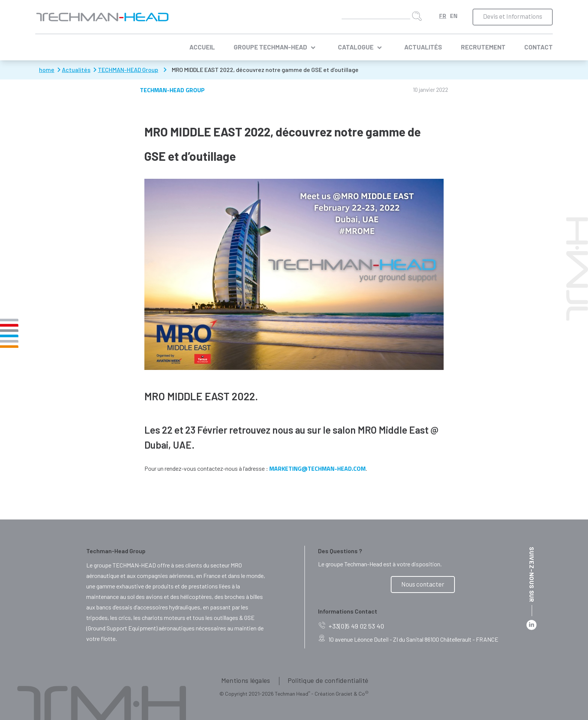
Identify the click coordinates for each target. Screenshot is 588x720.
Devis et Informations (513, 16)
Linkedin (532, 625)
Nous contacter (423, 584)
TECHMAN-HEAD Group (172, 90)
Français (443, 16)
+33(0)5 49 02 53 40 (351, 626)
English (454, 16)
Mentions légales (246, 680)
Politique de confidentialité (328, 680)
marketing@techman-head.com (317, 469)
